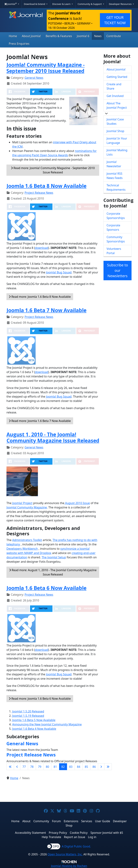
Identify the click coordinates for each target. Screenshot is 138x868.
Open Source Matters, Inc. (65, 854)
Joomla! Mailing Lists (117, 152)
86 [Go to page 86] (94, 767)
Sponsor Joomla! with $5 (107, 833)
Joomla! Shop (115, 131)
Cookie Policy (79, 833)
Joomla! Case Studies (115, 121)
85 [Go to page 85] (86, 767)
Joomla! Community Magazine (27, 507)
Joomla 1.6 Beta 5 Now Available (34, 720)
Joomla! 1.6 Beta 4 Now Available (34, 729)
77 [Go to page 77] (24, 767)
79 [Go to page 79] (40, 767)
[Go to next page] (101, 767)
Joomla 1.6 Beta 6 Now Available (46, 588)
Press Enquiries (19, 44)
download (42, 248)
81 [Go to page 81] (55, 767)
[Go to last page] (108, 767)
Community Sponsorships (116, 239)
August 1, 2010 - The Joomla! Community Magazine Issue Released (53, 437)
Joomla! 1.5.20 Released (28, 711)
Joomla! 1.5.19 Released (28, 716)
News (98, 36)
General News (34, 78)
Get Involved (115, 96)
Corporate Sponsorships (116, 216)
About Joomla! (31, 36)
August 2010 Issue (77, 503)
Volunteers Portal (114, 251)
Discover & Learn (62, 4)
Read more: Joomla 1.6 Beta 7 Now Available (40, 421)
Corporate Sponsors (113, 227)
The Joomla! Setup (54, 557)
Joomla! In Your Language (117, 141)
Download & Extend (35, 4)
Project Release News (39, 193)
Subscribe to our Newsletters (118, 270)
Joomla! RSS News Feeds (115, 176)
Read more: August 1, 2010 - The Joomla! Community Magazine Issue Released (53, 572)
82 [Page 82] (63, 767)
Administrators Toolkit (27, 540)
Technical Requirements (116, 187)
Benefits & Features (59, 36)
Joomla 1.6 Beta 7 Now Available (46, 310)
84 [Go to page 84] (79, 767)
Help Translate (51, 837)
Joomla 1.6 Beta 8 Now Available (46, 186)
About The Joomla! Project (117, 105)
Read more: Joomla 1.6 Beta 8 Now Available (40, 297)
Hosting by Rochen (69, 866)
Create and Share (114, 86)
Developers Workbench (22, 549)
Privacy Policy (58, 833)
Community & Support (90, 4)
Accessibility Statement (30, 833)
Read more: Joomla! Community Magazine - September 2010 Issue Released (53, 170)
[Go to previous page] (17, 767)
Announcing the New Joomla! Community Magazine (47, 724)
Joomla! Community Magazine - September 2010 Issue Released (46, 68)
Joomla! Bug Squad (59, 272)
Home (13, 36)
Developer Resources (121, 4)
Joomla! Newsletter (114, 164)
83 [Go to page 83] (71, 767)
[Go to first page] (10, 767)
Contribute (114, 36)
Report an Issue (75, 837)
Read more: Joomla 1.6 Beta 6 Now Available (40, 699)
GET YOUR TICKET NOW (115, 20)
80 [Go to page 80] (47, 767)
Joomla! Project (22, 503)
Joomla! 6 (83, 36)
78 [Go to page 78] (32, 767)
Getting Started (117, 77)
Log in (92, 837)
